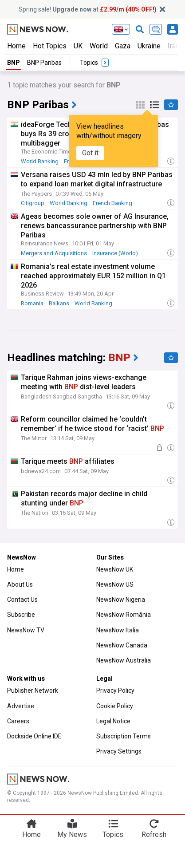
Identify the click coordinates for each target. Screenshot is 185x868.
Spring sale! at (88, 9)
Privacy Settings (119, 751)
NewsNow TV (26, 630)
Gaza (123, 46)
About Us (20, 584)
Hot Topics (50, 46)
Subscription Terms (124, 736)
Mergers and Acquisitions (54, 253)
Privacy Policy (115, 690)
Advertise (21, 706)
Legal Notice (113, 721)
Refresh (154, 834)
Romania (32, 303)
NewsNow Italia (118, 630)
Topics (113, 834)
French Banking (112, 203)
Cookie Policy (115, 706)
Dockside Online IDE (34, 736)
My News (72, 834)
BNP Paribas (44, 63)
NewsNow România (124, 615)
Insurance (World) (115, 253)
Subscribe (21, 615)
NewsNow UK (115, 569)
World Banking (40, 161)
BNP (14, 63)
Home (16, 46)
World (99, 46)
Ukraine (149, 46)
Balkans (59, 303)
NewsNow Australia (124, 660)
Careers (18, 721)
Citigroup (33, 203)
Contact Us (22, 600)
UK (78, 46)
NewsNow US (115, 584)
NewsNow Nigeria (121, 600)
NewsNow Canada (122, 645)
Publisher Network (33, 690)
